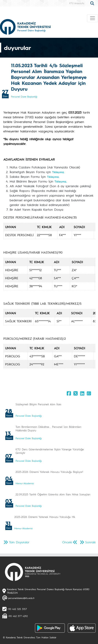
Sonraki (90, 542)
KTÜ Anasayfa (77, 3)
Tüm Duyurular (19, 542)
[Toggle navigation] (93, 18)
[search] (93, 3)
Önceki (67, 542)
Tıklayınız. (58, 172)
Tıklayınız (53, 177)
